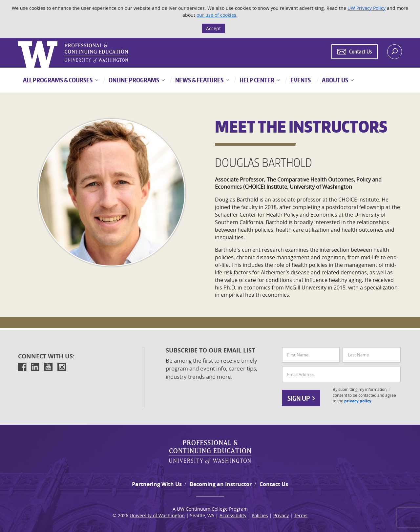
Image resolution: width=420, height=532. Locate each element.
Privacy (281, 515)
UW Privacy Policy (367, 8)
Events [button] (300, 80)
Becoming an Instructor (221, 484)
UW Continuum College (202, 509)
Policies (260, 515)
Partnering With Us (157, 484)
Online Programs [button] (133, 80)
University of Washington (157, 515)
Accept (213, 28)
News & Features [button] (199, 80)
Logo (19, 42)
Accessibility (233, 515)
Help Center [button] (256, 80)
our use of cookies (216, 15)
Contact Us (274, 484)
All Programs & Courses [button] (58, 80)
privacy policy (358, 401)
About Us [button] (335, 80)
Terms (301, 515)
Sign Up (301, 398)
